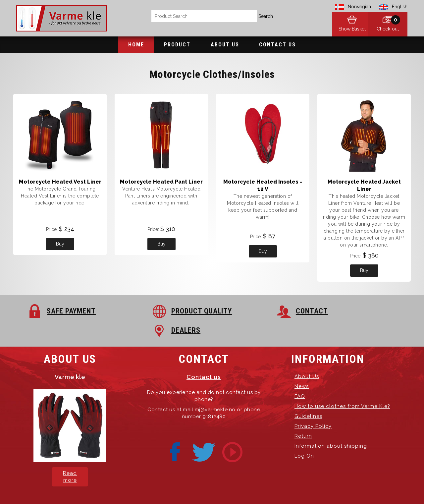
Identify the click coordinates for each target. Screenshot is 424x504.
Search (266, 16)
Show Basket (348, 30)
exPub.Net (324, 487)
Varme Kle (138, 487)
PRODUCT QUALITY (167, 311)
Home (136, 45)
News (302, 367)
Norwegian (359, 7)
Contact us (204, 358)
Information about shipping (331, 427)
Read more (70, 457)
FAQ (300, 377)
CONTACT (250, 311)
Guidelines (308, 397)
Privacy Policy (313, 407)
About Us (225, 45)
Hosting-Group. (268, 487)
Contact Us (277, 45)
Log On (304, 437)
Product (177, 45)
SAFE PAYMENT (64, 311)
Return (303, 417)
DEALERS (345, 311)
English (400, 7)
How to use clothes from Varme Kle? (342, 387)
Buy (60, 244)
